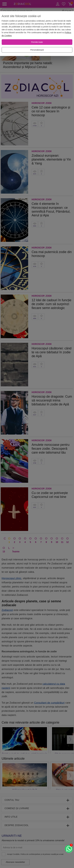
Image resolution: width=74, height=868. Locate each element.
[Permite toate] (37, 42)
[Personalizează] (37, 50)
